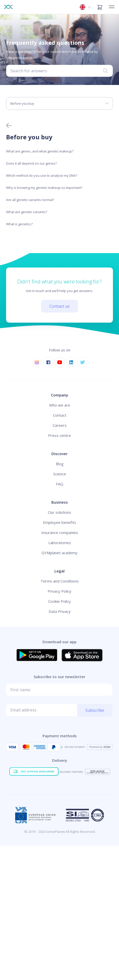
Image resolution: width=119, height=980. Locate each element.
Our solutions (59, 512)
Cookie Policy (59, 601)
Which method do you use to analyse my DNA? (42, 175)
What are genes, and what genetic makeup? (40, 151)
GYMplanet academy (59, 553)
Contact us (59, 306)
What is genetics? (19, 224)
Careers (60, 425)
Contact (60, 415)
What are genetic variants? (27, 212)
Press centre (59, 435)
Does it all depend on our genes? (31, 163)
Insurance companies (60, 532)
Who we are (60, 405)
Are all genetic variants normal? (30, 200)
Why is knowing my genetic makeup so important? (44, 188)
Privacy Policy (59, 591)
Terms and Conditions (60, 581)
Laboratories (60, 543)
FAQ (60, 484)
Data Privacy (60, 611)
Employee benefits (60, 522)
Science (60, 474)
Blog (60, 464)
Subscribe (95, 710)
